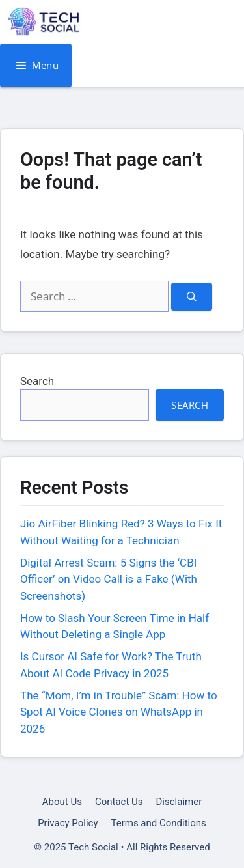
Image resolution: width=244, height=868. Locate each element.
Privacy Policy (68, 823)
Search (37, 381)
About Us (62, 802)
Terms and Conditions (158, 823)
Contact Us (119, 802)
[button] (223, 22)
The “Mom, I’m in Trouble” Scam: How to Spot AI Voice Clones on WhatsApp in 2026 (119, 712)
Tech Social (130, 22)
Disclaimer (179, 802)
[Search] (192, 297)
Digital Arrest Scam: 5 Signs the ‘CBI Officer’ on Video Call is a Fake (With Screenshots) (109, 579)
